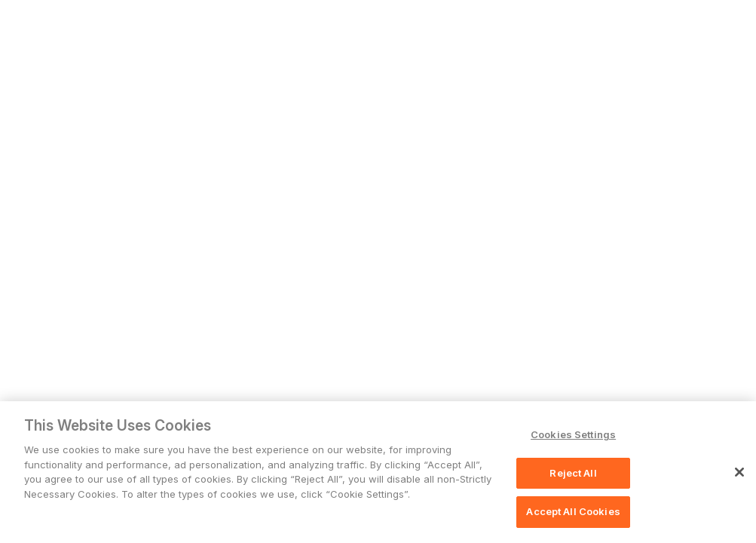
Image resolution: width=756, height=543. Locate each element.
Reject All (573, 473)
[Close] (739, 472)
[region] (378, 472)
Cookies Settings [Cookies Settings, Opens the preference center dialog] (573, 434)
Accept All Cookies (573, 511)
